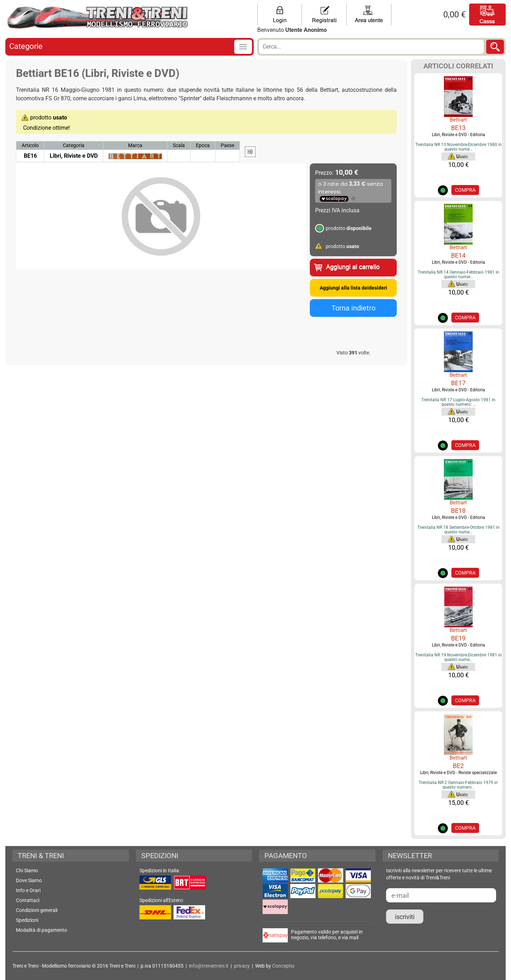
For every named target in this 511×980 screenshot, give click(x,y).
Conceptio (283, 966)
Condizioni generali (37, 910)
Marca (135, 145)
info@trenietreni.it (209, 966)
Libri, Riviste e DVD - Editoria (458, 135)
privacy (242, 966)
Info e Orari (28, 890)
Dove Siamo (29, 880)
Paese (227, 145)
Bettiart (458, 120)
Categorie (26, 46)
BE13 (458, 128)
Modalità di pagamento (42, 930)
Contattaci (28, 900)
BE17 (458, 383)
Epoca (203, 145)
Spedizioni (27, 920)
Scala (179, 145)
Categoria (74, 145)
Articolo (30, 145)
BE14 (458, 255)
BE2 (458, 766)
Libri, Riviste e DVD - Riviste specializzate (458, 773)
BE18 (458, 511)
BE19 (458, 638)
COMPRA (465, 190)
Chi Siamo (27, 870)
